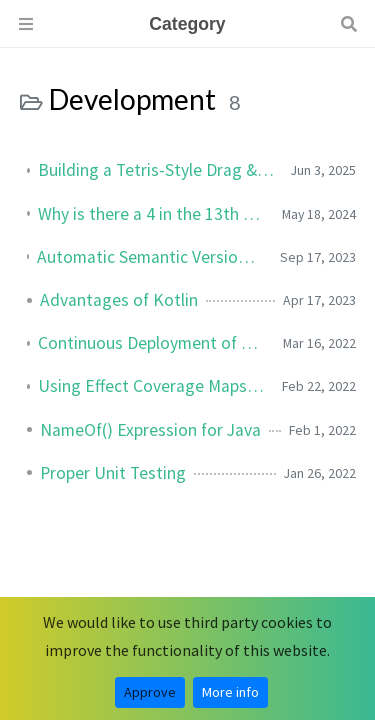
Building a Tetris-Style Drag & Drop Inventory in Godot (156, 170)
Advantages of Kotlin (119, 300)
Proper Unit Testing (113, 473)
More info (230, 692)
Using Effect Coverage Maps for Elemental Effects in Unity (152, 386)
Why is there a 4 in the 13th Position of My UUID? (152, 214)
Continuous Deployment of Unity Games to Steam (152, 343)
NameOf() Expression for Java (150, 430)
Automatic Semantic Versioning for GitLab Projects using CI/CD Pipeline (150, 257)
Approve (150, 692)
